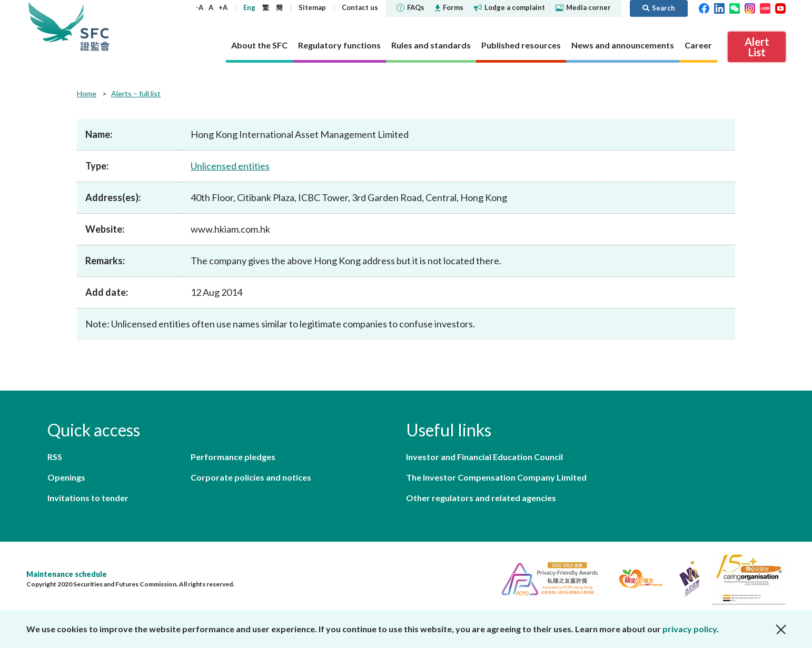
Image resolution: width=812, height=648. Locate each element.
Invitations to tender (88, 498)
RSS (55, 457)
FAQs (410, 7)
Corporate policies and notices (251, 477)
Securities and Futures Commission (95, 26)
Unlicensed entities (230, 166)
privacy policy (690, 629)
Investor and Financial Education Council (484, 457)
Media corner (583, 7)
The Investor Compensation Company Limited (496, 477)
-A (200, 7)
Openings (66, 477)
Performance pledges (233, 457)
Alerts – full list (136, 93)
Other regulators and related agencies (481, 498)
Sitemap (312, 7)
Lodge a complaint (509, 7)
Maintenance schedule (67, 574)
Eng (249, 7)
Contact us (360, 7)
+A (223, 7)
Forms (449, 7)
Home (87, 93)
